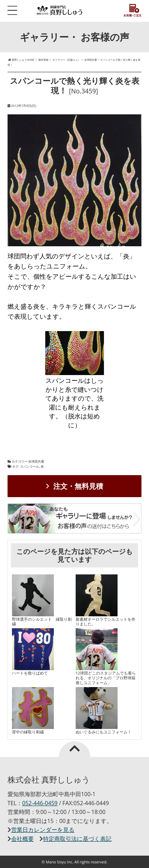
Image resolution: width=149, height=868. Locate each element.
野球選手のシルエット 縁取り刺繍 (42, 622)
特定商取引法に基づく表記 (77, 839)
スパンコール (30, 466)
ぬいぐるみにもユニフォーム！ (104, 732)
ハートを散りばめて (30, 673)
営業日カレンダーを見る (43, 830)
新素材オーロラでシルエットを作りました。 (106, 622)
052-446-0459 (40, 803)
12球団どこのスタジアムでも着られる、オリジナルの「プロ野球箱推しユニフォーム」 (106, 678)
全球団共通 (36, 461)
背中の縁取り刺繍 (28, 732)
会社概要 (22, 839)
